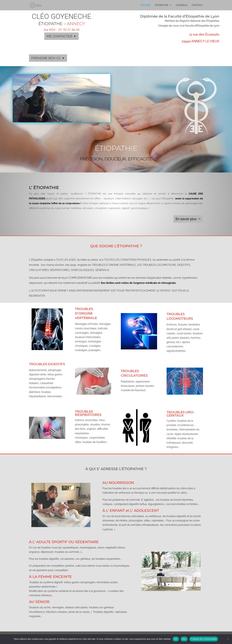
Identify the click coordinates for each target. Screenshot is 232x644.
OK (176, 639)
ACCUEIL (146, 5)
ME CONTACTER (59, 36)
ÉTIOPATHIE (162, 5)
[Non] (228, 639)
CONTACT (197, 5)
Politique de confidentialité (204, 639)
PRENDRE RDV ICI (46, 58)
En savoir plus (186, 219)
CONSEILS (182, 5)
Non (184, 639)
